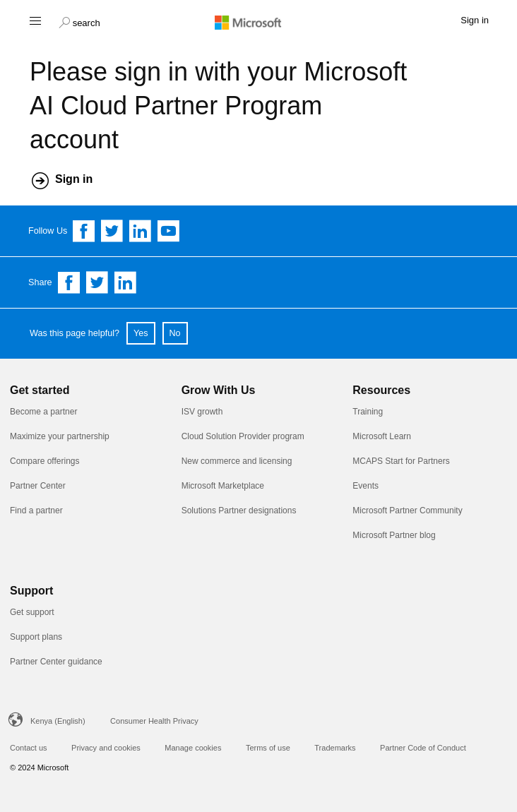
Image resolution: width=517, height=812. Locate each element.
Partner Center (38, 486)
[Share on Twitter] (97, 282)
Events (366, 486)
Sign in (74, 179)
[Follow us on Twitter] (112, 231)
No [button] (175, 333)
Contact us (29, 748)
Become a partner (43, 412)
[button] (79, 21)
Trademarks (335, 748)
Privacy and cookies (106, 748)
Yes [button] (141, 333)
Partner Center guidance (56, 662)
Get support (32, 612)
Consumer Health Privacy (154, 721)
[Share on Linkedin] (126, 282)
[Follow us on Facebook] (84, 231)
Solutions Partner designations (239, 511)
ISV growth (202, 412)
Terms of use (268, 748)
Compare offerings (45, 461)
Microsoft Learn (382, 436)
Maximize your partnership (60, 436)
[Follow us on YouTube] (169, 231)
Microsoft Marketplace (223, 486)
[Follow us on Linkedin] (141, 231)
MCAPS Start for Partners (401, 461)
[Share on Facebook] (69, 282)
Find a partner (36, 511)
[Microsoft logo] (258, 22)
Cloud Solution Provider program (243, 436)
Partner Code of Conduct (423, 748)
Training (368, 412)
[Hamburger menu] (34, 20)
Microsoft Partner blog (394, 535)
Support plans (36, 637)
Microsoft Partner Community (407, 511)
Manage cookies (193, 748)
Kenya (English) (58, 721)
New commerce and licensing (237, 461)
